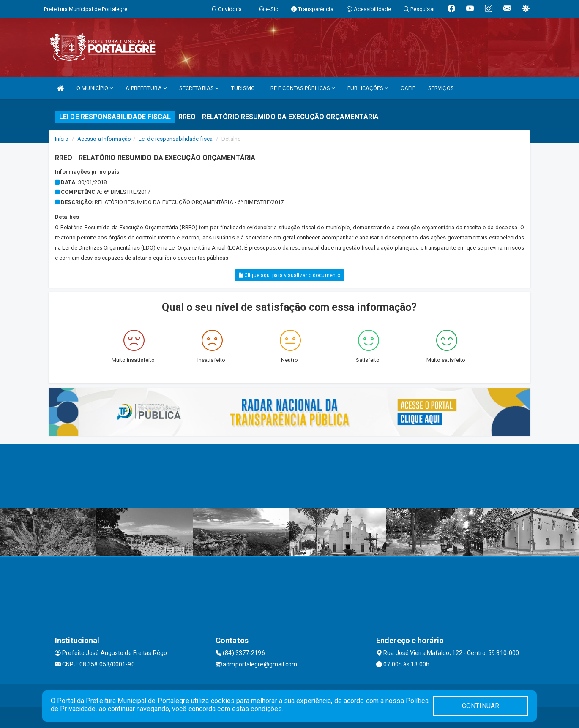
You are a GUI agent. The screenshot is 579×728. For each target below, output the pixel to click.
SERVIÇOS (441, 88)
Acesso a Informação (104, 139)
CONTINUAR (481, 706)
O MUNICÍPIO (95, 88)
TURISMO (243, 88)
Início (62, 139)
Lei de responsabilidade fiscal (176, 139)
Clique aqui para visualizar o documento (289, 275)
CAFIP (408, 88)
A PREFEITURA (146, 88)
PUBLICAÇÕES (368, 88)
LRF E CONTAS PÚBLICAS (301, 88)
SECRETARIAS (199, 88)
